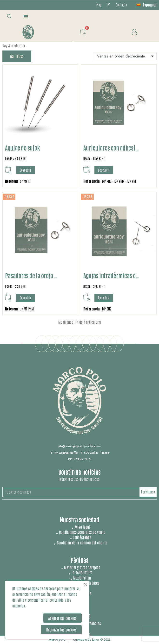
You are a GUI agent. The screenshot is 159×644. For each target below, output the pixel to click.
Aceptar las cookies (62, 618)
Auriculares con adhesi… (111, 148)
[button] (9, 16)
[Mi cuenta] (134, 32)
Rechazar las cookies (61, 630)
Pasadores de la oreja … (31, 275)
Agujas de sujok (23, 148)
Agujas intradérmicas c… (111, 275)
